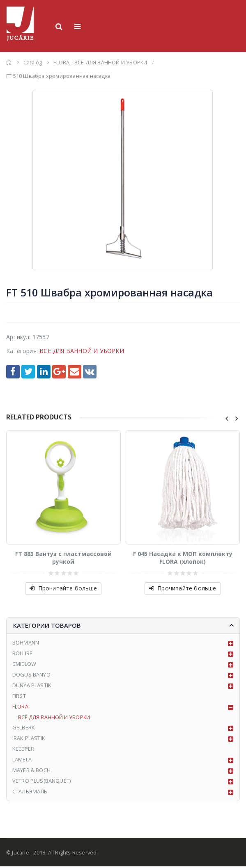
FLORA (20, 708)
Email (75, 372)
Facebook (13, 372)
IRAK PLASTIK (29, 740)
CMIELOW (24, 665)
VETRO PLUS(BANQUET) (42, 783)
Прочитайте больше (68, 588)
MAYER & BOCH (31, 772)
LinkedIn (44, 372)
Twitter (28, 372)
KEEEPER (23, 750)
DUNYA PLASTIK (32, 686)
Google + (59, 372)
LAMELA (22, 761)
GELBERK (24, 729)
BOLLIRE (22, 654)
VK (90, 372)
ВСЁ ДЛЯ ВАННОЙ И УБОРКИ (82, 351)
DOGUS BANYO (31, 675)
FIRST (19, 697)
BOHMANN (26, 643)
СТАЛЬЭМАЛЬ (30, 793)
